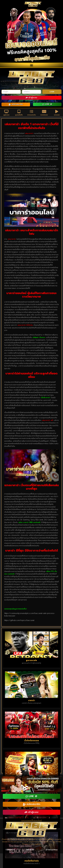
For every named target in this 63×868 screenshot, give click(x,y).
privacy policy (52, 850)
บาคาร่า (31, 700)
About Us (30, 850)
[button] (32, 65)
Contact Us (10, 850)
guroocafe (31, 660)
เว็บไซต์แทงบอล (31, 740)
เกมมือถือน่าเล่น (32, 861)
